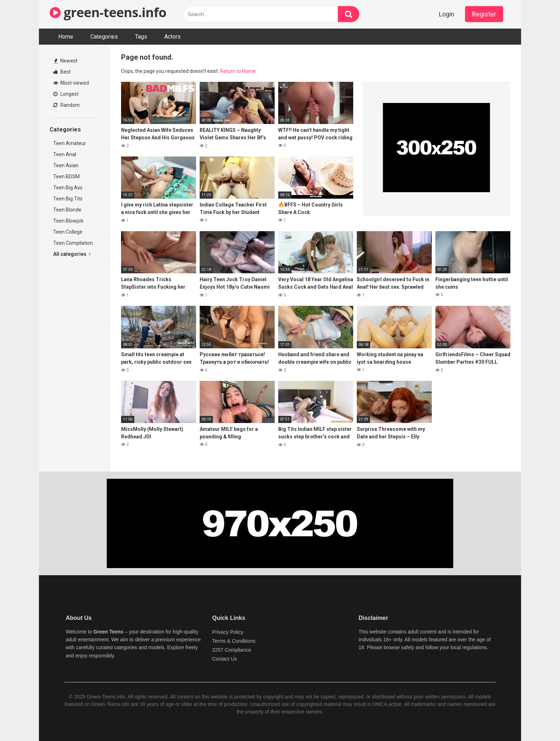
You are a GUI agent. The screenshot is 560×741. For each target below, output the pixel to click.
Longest (66, 94)
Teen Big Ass (68, 188)
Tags (141, 37)
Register (484, 14)
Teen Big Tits (68, 199)
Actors (172, 37)
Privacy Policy (228, 632)
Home (66, 37)
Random (66, 105)
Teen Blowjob (68, 221)
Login (447, 14)
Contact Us (224, 659)
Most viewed (71, 83)
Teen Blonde (67, 210)
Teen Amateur (70, 143)
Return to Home (238, 71)
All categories (72, 254)
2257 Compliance (232, 650)
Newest (66, 61)
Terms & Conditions (234, 641)
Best (62, 72)
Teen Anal (65, 154)
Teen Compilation (73, 243)
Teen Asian (66, 165)
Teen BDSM (66, 176)
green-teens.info (108, 12)
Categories (104, 37)
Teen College (68, 232)
